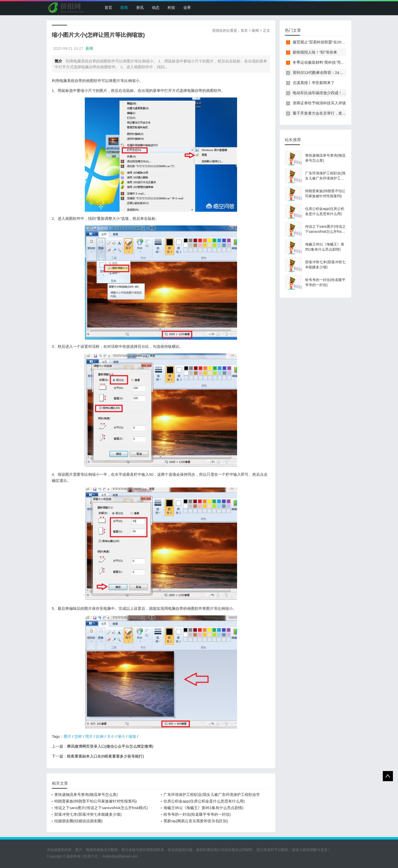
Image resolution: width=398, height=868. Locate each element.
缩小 (121, 736)
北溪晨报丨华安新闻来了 (314, 83)
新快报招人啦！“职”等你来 (315, 52)
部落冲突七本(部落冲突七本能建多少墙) (88, 814)
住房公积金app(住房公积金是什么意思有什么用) (204, 801)
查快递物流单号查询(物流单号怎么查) (86, 795)
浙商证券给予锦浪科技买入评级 (319, 103)
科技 (171, 7)
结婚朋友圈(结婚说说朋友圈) (78, 821)
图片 (68, 736)
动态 (156, 7)
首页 (108, 7)
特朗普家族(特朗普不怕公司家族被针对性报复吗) (96, 801)
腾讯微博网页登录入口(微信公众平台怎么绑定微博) (110, 746)
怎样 (78, 736)
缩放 (132, 736)
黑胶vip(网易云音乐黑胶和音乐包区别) (196, 821)
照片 (89, 736)
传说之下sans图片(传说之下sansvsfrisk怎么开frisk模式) (101, 808)
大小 (111, 736)
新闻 (124, 7)
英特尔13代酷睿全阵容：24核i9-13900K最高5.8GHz (337, 72)
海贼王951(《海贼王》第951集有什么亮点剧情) (203, 808)
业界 (187, 7)
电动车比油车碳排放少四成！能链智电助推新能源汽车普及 (342, 93)
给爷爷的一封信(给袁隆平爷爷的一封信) (197, 814)
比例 (100, 736)
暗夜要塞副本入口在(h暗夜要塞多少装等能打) (105, 756)
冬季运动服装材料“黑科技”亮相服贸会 (324, 62)
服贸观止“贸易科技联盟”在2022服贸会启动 (329, 42)
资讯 (140, 7)
